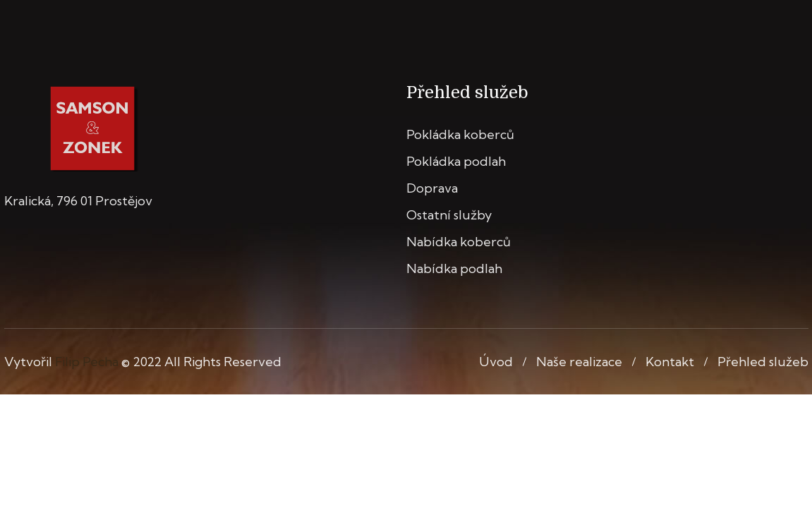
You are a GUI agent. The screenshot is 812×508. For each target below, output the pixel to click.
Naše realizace (579, 362)
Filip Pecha (87, 362)
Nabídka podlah (454, 268)
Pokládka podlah (456, 161)
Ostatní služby (449, 215)
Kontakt (670, 362)
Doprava (432, 188)
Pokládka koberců (460, 134)
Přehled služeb (763, 362)
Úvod (496, 362)
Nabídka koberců (459, 242)
